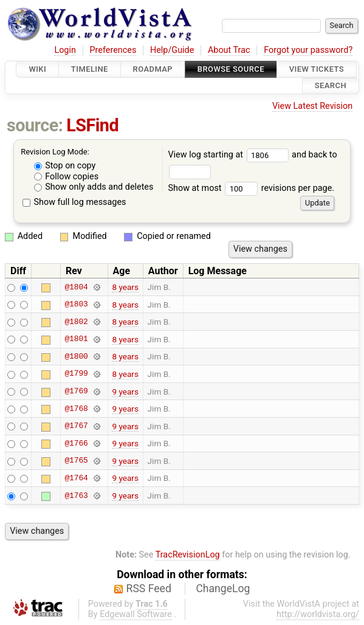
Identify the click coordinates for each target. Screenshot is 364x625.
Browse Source (231, 69)
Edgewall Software (136, 614)
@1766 (76, 443)
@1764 (76, 478)
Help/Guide (172, 50)
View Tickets (317, 69)
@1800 (76, 356)
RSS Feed (149, 589)
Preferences (113, 50)
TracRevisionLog (188, 555)
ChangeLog (223, 589)
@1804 (76, 287)
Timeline (90, 69)
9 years (125, 392)
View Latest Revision (312, 106)
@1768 (76, 409)
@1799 (76, 374)
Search (331, 86)
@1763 (76, 496)
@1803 (76, 305)
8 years (125, 287)
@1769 (76, 392)
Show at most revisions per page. (251, 188)
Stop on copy (65, 166)
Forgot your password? (308, 50)
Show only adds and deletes (94, 187)
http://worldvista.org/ (318, 614)
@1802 (76, 322)
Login (65, 50)
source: (35, 125)
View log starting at (230, 155)
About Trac (229, 50)
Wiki (37, 69)
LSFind (92, 125)
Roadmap (153, 69)
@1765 (76, 461)
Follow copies (67, 177)
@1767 (76, 426)
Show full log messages (74, 202)
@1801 (76, 339)
